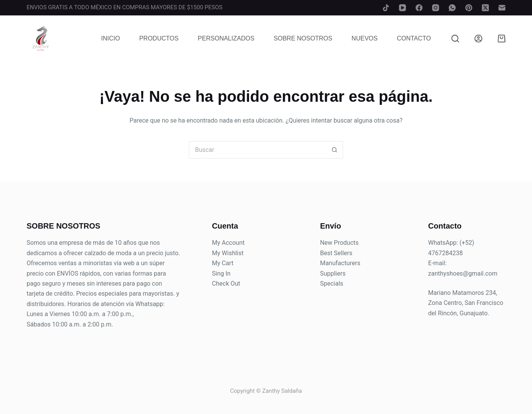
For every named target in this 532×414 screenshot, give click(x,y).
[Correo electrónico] (502, 8)
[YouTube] (402, 8)
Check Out (226, 284)
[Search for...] (257, 150)
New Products (339, 243)
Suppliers (333, 273)
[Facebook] (419, 8)
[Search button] (334, 150)
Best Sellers (336, 253)
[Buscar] (455, 39)
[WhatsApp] (452, 8)
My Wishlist (228, 253)
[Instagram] (436, 8)
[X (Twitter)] (485, 8)
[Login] (478, 39)
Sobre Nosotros (303, 38)
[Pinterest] (469, 8)
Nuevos (365, 38)
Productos (159, 38)
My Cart (223, 263)
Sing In (221, 273)
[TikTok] (386, 8)
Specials (332, 284)
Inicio (110, 38)
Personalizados (226, 38)
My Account (228, 243)
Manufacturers (340, 263)
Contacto (414, 38)
